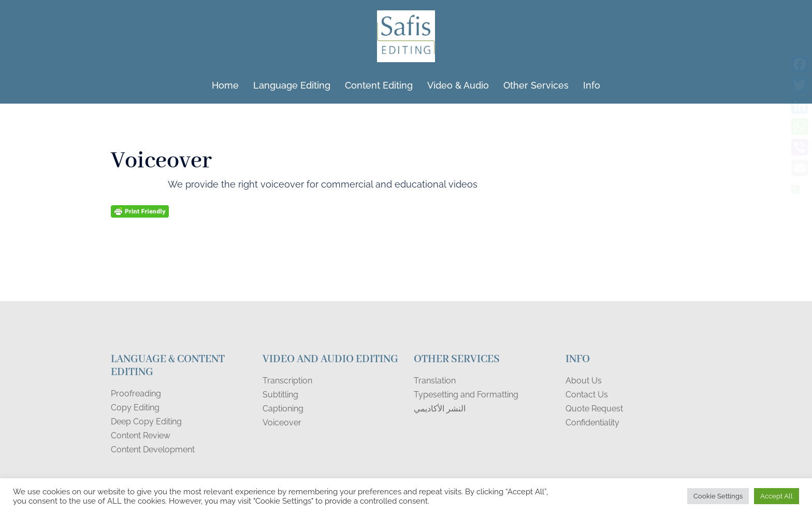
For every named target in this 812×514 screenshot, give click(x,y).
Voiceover (282, 423)
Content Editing (379, 85)
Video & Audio (458, 85)
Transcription (287, 381)
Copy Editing (135, 408)
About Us (584, 381)
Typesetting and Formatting (466, 395)
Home (225, 85)
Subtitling (280, 395)
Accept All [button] (777, 496)
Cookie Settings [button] (718, 496)
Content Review (141, 436)
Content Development (153, 449)
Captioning (283, 409)
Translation (435, 381)
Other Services (536, 85)
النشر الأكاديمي (440, 409)
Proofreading (136, 394)
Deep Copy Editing (146, 422)
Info (592, 85)
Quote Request (594, 409)
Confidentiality (592, 423)
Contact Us (587, 395)
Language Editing (292, 85)
